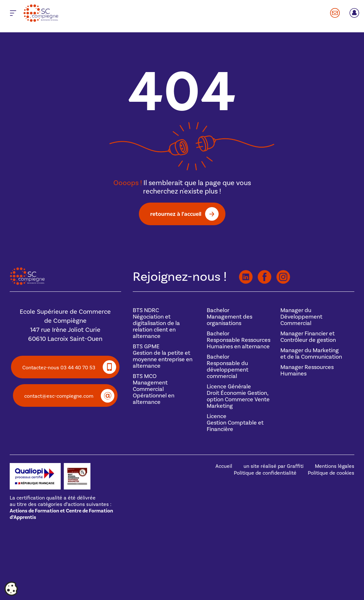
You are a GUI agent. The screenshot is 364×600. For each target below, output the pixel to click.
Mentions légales (335, 466)
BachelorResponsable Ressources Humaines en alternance (239, 340)
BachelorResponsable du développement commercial (228, 367)
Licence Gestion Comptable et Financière (235, 423)
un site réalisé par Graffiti (274, 466)
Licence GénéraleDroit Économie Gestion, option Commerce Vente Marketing (238, 396)
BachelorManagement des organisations (229, 317)
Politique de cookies (331, 473)
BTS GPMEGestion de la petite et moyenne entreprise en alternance (163, 356)
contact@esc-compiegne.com (59, 396)
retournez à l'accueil (176, 214)
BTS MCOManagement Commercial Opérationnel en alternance (154, 389)
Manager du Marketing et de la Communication (311, 354)
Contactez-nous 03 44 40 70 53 (59, 368)
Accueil (224, 466)
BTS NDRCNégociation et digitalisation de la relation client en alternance (156, 323)
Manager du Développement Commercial (301, 317)
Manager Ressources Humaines (307, 370)
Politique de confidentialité (265, 473)
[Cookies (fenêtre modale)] (11, 589)
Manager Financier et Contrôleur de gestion (308, 337)
